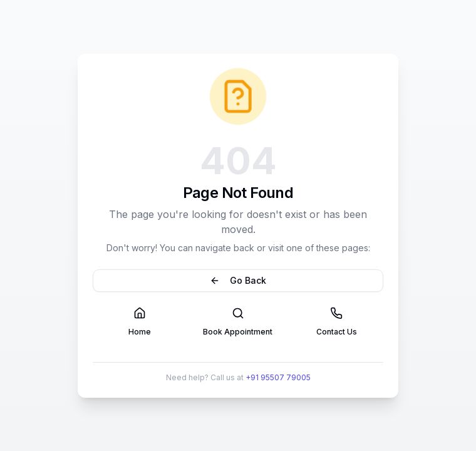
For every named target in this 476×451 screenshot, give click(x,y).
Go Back (238, 280)
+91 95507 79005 (278, 377)
